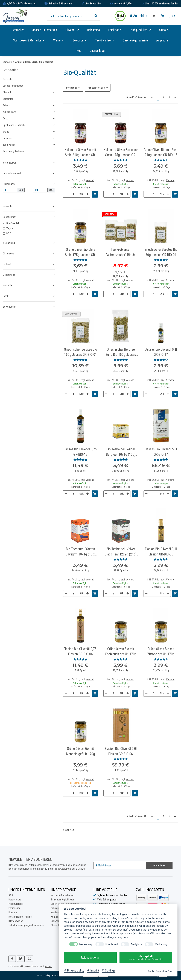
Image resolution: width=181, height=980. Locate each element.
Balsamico (8, 99)
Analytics (136, 944)
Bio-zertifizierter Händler (20, 917)
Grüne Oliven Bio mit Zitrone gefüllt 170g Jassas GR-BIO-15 (161, 652)
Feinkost (7, 105)
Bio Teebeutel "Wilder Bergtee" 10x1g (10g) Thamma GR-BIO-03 (121, 452)
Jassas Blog (97, 51)
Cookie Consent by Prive (160, 971)
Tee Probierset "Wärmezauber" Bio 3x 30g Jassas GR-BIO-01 (121, 252)
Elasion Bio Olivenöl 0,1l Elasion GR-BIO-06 (161, 552)
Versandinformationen (62, 895)
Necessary (86, 944)
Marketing (161, 944)
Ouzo (5, 119)
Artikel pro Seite (96, 88)
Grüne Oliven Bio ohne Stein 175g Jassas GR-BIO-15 (80, 252)
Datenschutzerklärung (59, 865)
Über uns (13, 912)
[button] (138, 16)
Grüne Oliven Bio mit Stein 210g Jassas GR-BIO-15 (161, 152)
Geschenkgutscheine (13, 151)
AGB (11, 895)
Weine (6, 132)
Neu (79, 51)
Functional (112, 944)
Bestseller (8, 79)
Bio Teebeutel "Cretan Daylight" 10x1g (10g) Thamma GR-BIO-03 (80, 552)
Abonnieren (159, 865)
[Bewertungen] (80, 160)
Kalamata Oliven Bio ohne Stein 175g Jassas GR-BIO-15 (121, 153)
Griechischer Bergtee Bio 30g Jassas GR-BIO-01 (161, 252)
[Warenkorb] (168, 16)
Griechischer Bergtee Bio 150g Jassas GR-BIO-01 (81, 352)
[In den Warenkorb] (95, 194)
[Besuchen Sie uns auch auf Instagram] (30, 959)
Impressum (14, 908)
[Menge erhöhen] (87, 194)
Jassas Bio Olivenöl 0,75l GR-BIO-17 (81, 452)
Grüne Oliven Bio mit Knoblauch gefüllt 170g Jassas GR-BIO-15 (121, 652)
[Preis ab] (10, 190)
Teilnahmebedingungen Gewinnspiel (26, 925)
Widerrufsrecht (16, 904)
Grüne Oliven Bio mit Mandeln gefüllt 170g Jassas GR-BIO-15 (81, 752)
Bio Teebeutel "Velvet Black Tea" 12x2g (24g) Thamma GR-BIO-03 (121, 552)
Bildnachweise (16, 921)
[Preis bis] (40, 190)
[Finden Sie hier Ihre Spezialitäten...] (69, 16)
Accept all (146, 958)
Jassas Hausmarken (13, 86)
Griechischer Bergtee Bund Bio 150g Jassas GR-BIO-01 (121, 352)
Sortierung (71, 88)
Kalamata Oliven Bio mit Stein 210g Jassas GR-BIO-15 (80, 153)
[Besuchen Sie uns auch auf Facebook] (12, 959)
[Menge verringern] (66, 194)
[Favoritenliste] (154, 16)
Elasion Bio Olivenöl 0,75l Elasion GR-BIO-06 (80, 652)
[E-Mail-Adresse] (120, 865)
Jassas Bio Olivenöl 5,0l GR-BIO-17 (161, 452)
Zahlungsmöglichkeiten (63, 900)
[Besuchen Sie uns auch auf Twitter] (21, 959)
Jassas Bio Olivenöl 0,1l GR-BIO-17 (161, 352)
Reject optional (90, 958)
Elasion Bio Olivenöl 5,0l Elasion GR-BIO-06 (121, 751)
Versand (90, 180)
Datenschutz (15, 900)
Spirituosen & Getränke (14, 125)
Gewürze (7, 138)
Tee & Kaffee (9, 145)
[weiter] (175, 97)
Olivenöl (7, 92)
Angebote (162, 40)
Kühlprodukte (9, 112)
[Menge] (73, 194)
